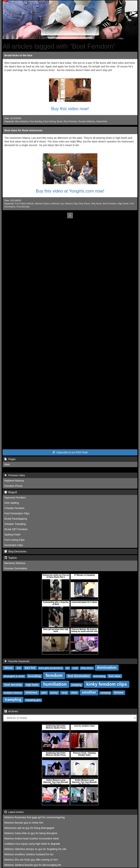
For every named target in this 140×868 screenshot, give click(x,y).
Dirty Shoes (84, 204)
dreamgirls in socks (14, 676)
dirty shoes (87, 668)
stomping (105, 693)
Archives (11, 711)
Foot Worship (23, 207)
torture (119, 693)
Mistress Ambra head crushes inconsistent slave (32, 838)
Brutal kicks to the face (18, 55)
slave (74, 693)
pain (44, 693)
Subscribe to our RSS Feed (70, 452)
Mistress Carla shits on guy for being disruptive (31, 833)
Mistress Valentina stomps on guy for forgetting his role (35, 849)
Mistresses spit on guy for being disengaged (29, 828)
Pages (10, 459)
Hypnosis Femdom (15, 498)
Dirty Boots (96, 204)
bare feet (30, 668)
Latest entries (14, 812)
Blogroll (11, 492)
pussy (54, 693)
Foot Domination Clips (17, 513)
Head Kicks (102, 121)
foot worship (13, 685)
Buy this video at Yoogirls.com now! (70, 191)
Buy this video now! (70, 109)
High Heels (123, 204)
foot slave (115, 676)
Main (7, 464)
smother (89, 692)
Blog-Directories (15, 551)
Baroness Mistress (15, 563)
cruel (75, 668)
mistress (31, 693)
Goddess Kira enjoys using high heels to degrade (32, 844)
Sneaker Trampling (15, 524)
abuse (9, 668)
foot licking (99, 676)
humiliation (55, 684)
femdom (54, 675)
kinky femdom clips (107, 684)
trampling (13, 700)
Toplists (11, 558)
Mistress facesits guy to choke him (24, 823)
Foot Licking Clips (14, 540)
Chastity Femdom (14, 508)
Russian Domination (16, 568)
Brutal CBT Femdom (16, 529)
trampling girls (33, 700)
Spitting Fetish (12, 535)
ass (19, 668)
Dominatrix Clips (14, 545)
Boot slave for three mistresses (23, 130)
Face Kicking (49, 121)
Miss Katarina (22, 121)
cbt (67, 668)
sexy (64, 693)
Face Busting (36, 121)
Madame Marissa (14, 481)
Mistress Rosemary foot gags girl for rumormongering (35, 817)
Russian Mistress (87, 121)
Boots (60, 121)
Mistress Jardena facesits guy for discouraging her (33, 865)
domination (107, 667)
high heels (32, 685)
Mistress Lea (58, 204)
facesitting (34, 676)
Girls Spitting (12, 503)
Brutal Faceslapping (16, 519)
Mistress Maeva (43, 204)
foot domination (79, 676)
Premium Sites (15, 475)
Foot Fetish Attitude (24, 204)
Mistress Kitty (71, 204)
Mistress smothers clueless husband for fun (29, 854)
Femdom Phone (13, 486)
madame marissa (13, 693)
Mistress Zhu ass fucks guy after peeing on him (31, 860)
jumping (76, 685)
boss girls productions (51, 668)
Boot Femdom (70, 121)
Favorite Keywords (17, 661)
